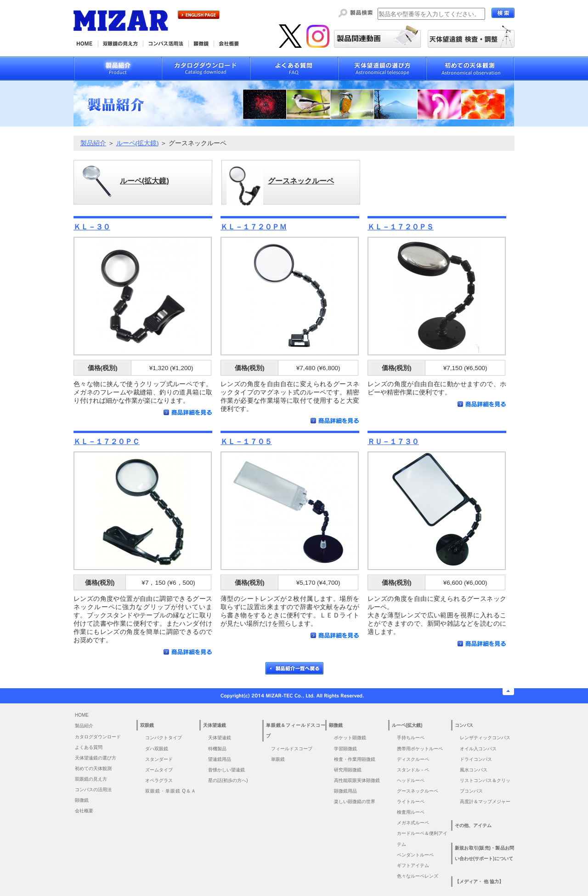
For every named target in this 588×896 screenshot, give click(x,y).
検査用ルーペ (411, 812)
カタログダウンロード (98, 737)
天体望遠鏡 (220, 738)
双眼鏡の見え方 (91, 779)
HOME (82, 715)
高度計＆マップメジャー (485, 802)
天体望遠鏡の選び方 (96, 758)
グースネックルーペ (418, 791)
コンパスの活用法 (93, 790)
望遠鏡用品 (220, 759)
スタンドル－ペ (413, 770)
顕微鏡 (82, 800)
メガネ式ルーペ (413, 823)
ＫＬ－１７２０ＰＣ (107, 441)
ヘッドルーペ (411, 780)
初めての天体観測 (93, 768)
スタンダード (159, 759)
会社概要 (84, 811)
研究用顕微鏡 (348, 770)
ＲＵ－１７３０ (393, 441)
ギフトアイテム (413, 865)
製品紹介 (93, 143)
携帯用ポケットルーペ (420, 749)
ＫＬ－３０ (92, 227)
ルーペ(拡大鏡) (138, 143)
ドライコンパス (476, 759)
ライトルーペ (411, 802)
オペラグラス (159, 780)
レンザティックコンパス (485, 738)
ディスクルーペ (413, 759)
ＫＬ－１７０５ (246, 441)
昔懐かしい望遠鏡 (226, 770)
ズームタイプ (159, 770)
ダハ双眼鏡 (157, 749)
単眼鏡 (278, 759)
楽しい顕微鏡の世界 (355, 802)
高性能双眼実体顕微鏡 (357, 780)
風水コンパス (474, 770)
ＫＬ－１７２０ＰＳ (401, 227)
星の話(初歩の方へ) (230, 780)
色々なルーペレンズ (418, 876)
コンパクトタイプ (164, 738)
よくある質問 (89, 747)
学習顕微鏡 (345, 749)
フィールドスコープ (292, 749)
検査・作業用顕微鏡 (355, 759)
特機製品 (217, 749)
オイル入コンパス (478, 749)
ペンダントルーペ (415, 855)
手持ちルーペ (411, 738)
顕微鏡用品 (345, 791)
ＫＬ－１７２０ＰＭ (254, 227)
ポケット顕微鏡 (350, 738)
